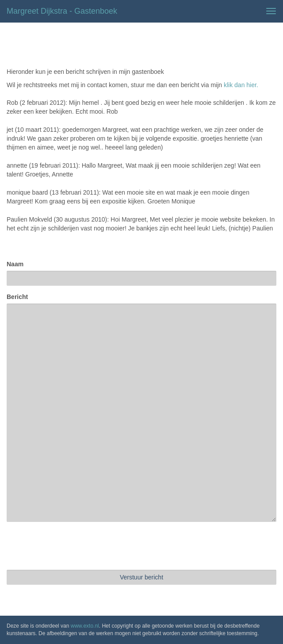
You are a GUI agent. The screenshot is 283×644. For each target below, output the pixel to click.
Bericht (17, 297)
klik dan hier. (241, 85)
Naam (15, 264)
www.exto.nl (85, 626)
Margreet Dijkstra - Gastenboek (62, 11)
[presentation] (74, 546)
